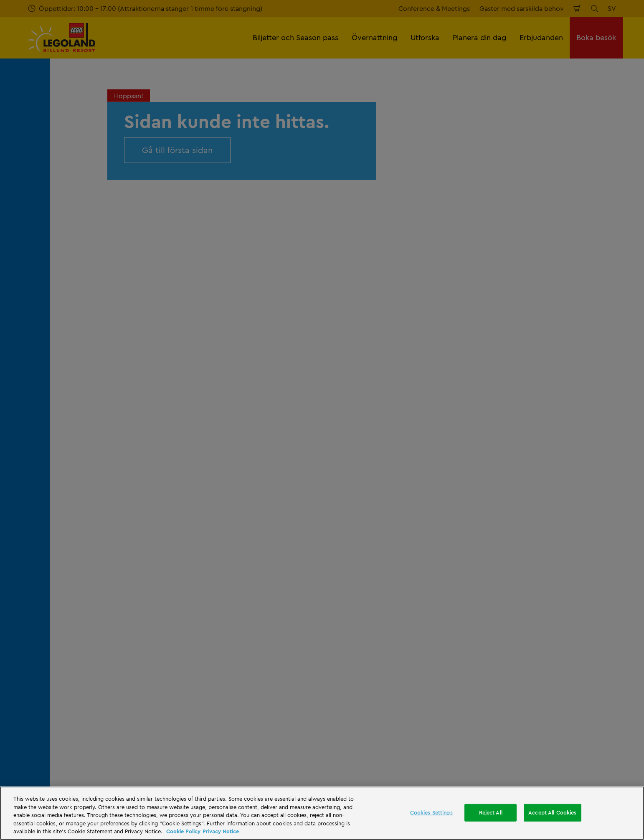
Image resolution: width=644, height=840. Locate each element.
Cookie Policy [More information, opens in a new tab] (183, 831)
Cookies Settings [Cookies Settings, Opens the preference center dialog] (431, 812)
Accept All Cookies (552, 812)
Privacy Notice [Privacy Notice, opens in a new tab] (221, 831)
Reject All (491, 812)
